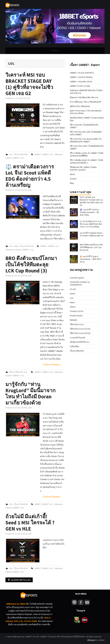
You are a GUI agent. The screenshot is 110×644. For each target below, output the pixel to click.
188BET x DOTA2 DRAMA (81, 77)
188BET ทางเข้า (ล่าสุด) (80, 86)
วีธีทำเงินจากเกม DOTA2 (80, 312)
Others (73, 286)
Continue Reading (52, 365)
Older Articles (19, 580)
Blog (72, 183)
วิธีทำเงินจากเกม (77, 303)
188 (28, 98)
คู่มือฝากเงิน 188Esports (80, 106)
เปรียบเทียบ (74, 325)
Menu (55, 51)
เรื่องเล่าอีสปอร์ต (21, 154)
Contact (73, 179)
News (16, 246)
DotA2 (72, 272)
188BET (38, 154)
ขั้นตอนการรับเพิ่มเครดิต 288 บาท (84, 97)
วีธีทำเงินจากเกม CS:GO (80, 308)
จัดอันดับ (73, 299)
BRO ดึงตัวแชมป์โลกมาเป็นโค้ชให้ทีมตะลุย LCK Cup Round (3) (31, 264)
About (72, 174)
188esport (58, 154)
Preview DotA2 (76, 294)
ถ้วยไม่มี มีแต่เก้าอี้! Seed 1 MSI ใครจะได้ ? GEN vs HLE (30, 523)
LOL (11, 154)
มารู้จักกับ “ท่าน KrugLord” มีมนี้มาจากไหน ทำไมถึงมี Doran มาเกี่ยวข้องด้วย (30, 393)
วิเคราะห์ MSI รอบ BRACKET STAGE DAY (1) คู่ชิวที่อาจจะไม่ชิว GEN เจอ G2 (29, 84)
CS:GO (73, 268)
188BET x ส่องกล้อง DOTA (81, 82)
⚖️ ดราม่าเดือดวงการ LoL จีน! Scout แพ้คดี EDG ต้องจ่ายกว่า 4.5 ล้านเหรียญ (30, 176)
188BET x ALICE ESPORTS (82, 73)
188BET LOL (47, 154)
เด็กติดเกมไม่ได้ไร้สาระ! (80, 321)
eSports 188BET (12, 158)
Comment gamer (77, 257)
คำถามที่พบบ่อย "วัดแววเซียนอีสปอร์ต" (86, 102)
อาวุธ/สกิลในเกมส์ (77, 316)
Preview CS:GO (77, 290)
